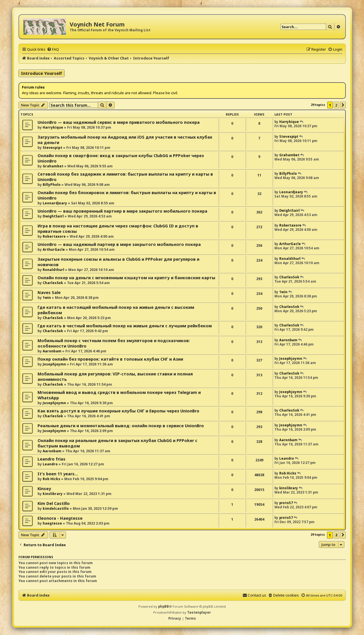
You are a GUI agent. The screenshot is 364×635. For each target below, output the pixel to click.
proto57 (286, 503)
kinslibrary (53, 494)
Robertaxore (54, 236)
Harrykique (53, 127)
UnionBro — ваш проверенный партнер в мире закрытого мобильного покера (122, 211)
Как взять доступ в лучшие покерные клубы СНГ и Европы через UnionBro (118, 411)
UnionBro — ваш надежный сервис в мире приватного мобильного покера (119, 122)
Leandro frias (51, 459)
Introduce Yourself (42, 73)
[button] (343, 105)
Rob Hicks (51, 479)
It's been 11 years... (58, 474)
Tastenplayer (199, 612)
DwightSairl (53, 216)
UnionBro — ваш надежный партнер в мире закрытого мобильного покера (119, 244)
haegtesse (52, 523)
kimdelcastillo (56, 508)
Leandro (50, 464)
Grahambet (53, 166)
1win (47, 298)
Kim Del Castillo (54, 503)
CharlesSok (53, 283)
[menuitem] (53, 49)
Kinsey (44, 489)
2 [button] (336, 105)
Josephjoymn (54, 364)
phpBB (164, 606)
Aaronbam (52, 351)
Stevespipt (52, 148)
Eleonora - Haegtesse (60, 518)
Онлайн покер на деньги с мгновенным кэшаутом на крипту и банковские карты (126, 278)
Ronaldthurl (53, 270)
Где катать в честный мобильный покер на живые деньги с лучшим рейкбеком (125, 326)
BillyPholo (52, 185)
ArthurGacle (54, 249)
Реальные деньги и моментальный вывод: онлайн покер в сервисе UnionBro (121, 426)
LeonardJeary (55, 203)
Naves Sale (49, 292)
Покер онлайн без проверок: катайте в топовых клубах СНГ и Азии (110, 359)
